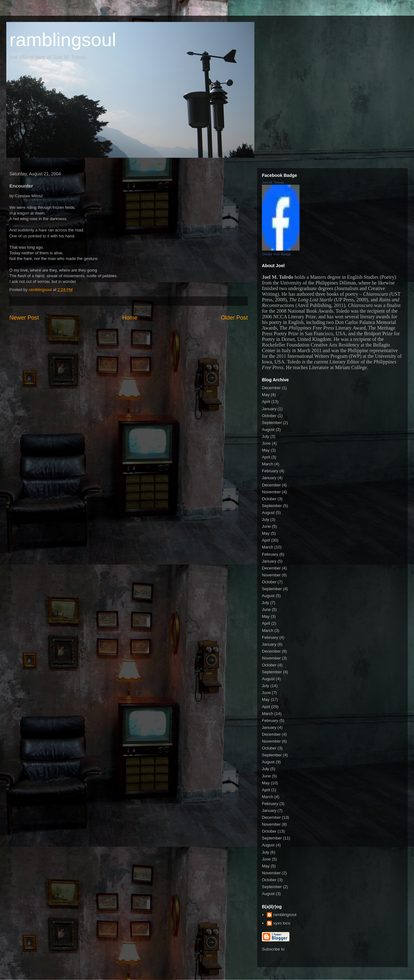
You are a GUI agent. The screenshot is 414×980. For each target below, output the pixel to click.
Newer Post (24, 318)
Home (130, 318)
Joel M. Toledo (273, 183)
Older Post (234, 318)
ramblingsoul (63, 40)
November (271, 492)
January (269, 409)
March (268, 464)
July (265, 436)
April (266, 402)
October (269, 416)
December (271, 388)
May (266, 395)
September (272, 423)
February (270, 471)
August (268, 429)
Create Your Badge (276, 254)
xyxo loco (282, 923)
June (266, 443)
